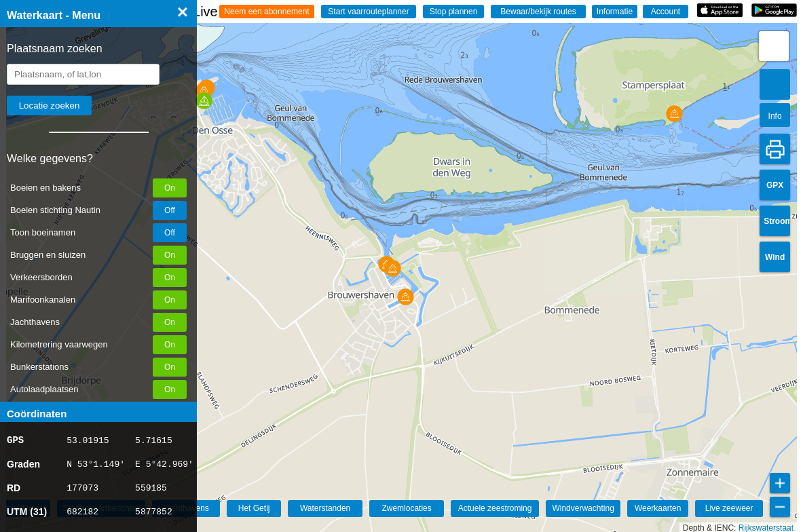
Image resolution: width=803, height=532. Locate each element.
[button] (204, 101)
